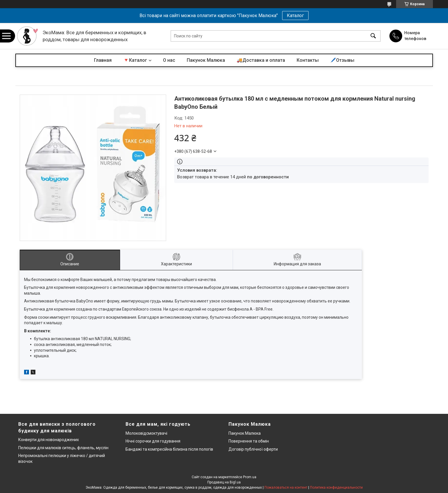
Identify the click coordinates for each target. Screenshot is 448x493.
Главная (103, 60)
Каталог (295, 16)
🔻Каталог (135, 60)
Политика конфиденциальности (336, 487)
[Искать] (373, 36)
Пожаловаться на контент (286, 487)
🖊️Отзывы (342, 60)
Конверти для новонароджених (49, 440)
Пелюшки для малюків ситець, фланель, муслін (63, 448)
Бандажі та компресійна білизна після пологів (169, 449)
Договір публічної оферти (253, 449)
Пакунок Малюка (206, 60)
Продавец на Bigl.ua (224, 482)
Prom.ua (250, 477)
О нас (169, 60)
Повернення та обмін (249, 441)
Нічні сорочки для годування (153, 441)
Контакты (308, 60)
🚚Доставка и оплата (261, 60)
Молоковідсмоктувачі (146, 433)
